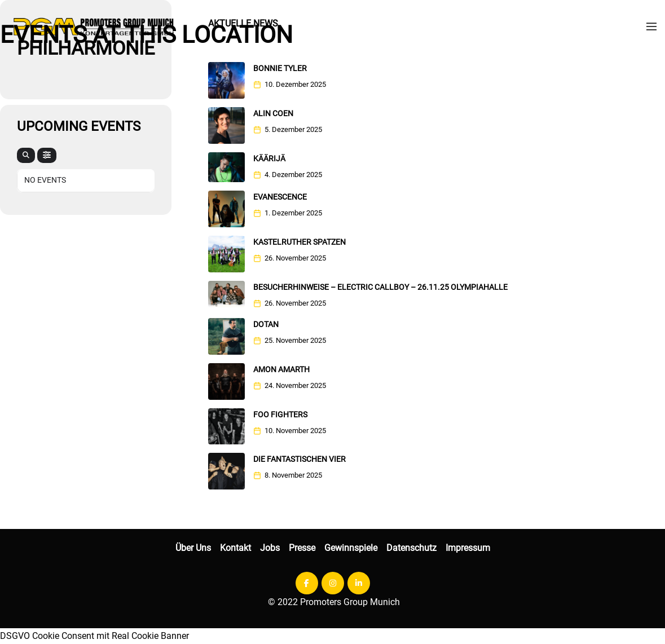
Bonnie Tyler (280, 68)
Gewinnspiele (351, 548)
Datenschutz (411, 548)
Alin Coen (273, 113)
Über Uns (193, 548)
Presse (302, 548)
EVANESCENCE (280, 197)
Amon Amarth (281, 369)
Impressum (468, 548)
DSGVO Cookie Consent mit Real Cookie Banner (94, 636)
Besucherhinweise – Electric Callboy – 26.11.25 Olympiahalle (380, 287)
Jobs (270, 548)
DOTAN (266, 324)
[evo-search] (26, 155)
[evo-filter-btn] (47, 155)
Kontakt (235, 548)
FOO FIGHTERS (280, 414)
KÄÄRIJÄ (269, 158)
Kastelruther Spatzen (300, 242)
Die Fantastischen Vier (300, 459)
